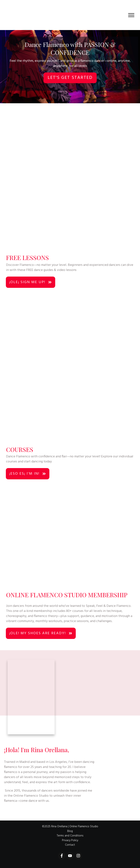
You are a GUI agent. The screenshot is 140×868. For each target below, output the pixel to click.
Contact (70, 845)
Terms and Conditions (70, 836)
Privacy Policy (70, 840)
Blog (70, 831)
